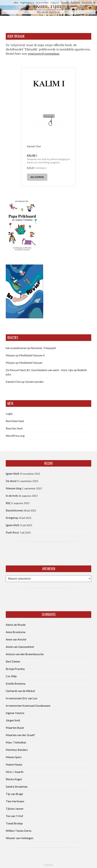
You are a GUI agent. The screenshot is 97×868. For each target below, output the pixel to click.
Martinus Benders (17, 750)
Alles (16, 3)
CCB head (48, 865)
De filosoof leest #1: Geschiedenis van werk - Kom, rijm (39, 370)
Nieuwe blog (14, 488)
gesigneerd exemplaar (44, 54)
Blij (8, 503)
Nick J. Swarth (15, 772)
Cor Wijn (11, 676)
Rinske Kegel (14, 779)
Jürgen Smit (13, 720)
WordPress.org (15, 436)
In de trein (12, 496)
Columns (55, 3)
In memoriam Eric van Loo (22, 698)
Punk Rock (12, 532)
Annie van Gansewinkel (20, 647)
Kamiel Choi (13, 382)
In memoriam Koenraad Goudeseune (28, 706)
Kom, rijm (48, 6)
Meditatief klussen (31, 363)
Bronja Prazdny (15, 669)
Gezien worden (34, 382)
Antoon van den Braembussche (25, 654)
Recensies (87, 3)
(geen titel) (12, 473)
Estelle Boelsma (16, 683)
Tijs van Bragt (14, 794)
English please (27, 3)
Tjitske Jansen (15, 809)
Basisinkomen (14, 510)
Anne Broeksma (16, 632)
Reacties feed (14, 428)
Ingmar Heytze (15, 713)
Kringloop (12, 518)
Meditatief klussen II (32, 355)
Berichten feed (15, 421)
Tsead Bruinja (14, 823)
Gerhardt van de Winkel (20, 691)
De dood (11, 481)
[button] (22, 225)
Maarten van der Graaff (20, 735)
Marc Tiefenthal (16, 742)
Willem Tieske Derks (19, 831)
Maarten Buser (15, 728)
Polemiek (76, 3)
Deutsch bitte (42, 3)
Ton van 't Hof (14, 816)
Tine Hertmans (15, 801)
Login (9, 414)
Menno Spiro (14, 757)
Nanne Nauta (14, 764)
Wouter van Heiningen (19, 838)
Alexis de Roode (16, 625)
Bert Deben (13, 661)
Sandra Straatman (17, 786)
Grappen (65, 3)
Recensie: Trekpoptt (43, 348)
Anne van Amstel (16, 639)
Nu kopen (37, 177)
